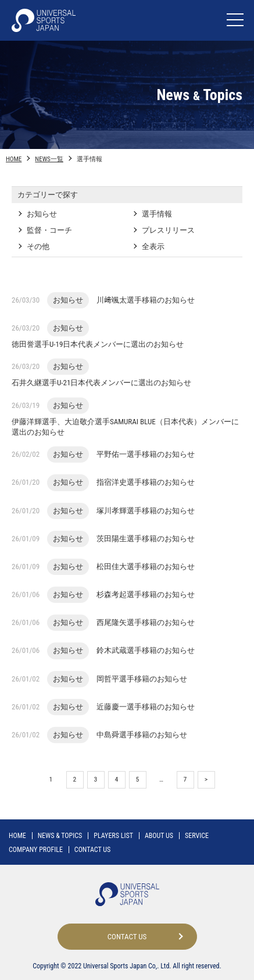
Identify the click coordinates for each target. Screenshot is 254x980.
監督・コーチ (49, 230)
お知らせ (42, 214)
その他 (38, 246)
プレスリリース (168, 230)
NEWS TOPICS (60, 836)
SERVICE (197, 836)
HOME (14, 159)
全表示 (153, 246)
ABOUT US (159, 836)
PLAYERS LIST (113, 836)
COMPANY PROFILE (36, 850)
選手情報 (157, 214)
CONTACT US (92, 850)
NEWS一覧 (49, 159)
